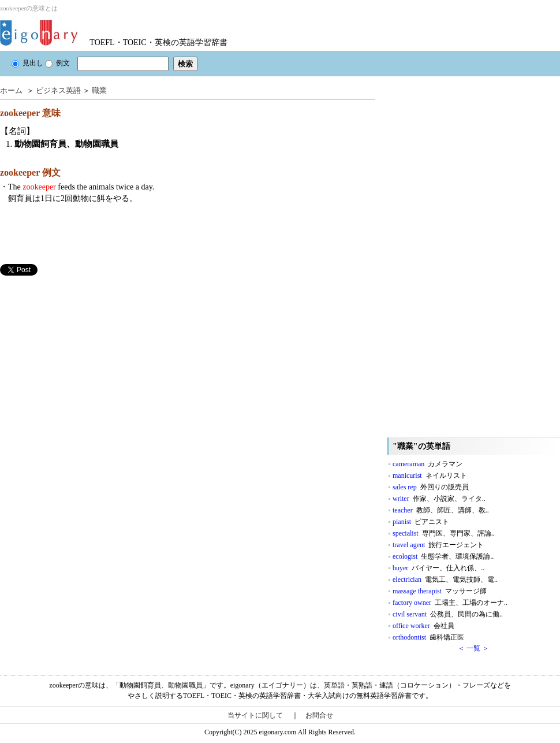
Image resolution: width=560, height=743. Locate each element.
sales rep (431, 487)
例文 (57, 63)
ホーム (11, 90)
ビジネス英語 (58, 90)
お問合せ (319, 715)
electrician (445, 579)
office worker (423, 626)
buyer (438, 568)
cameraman (428, 464)
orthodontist (428, 637)
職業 (99, 90)
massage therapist (440, 591)
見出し (27, 63)
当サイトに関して (255, 715)
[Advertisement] (87, 356)
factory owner (450, 603)
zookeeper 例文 (30, 172)
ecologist (443, 556)
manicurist (430, 475)
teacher (441, 510)
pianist (421, 522)
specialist (444, 533)
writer (439, 499)
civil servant (448, 614)
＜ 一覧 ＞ (473, 648)
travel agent (438, 545)
